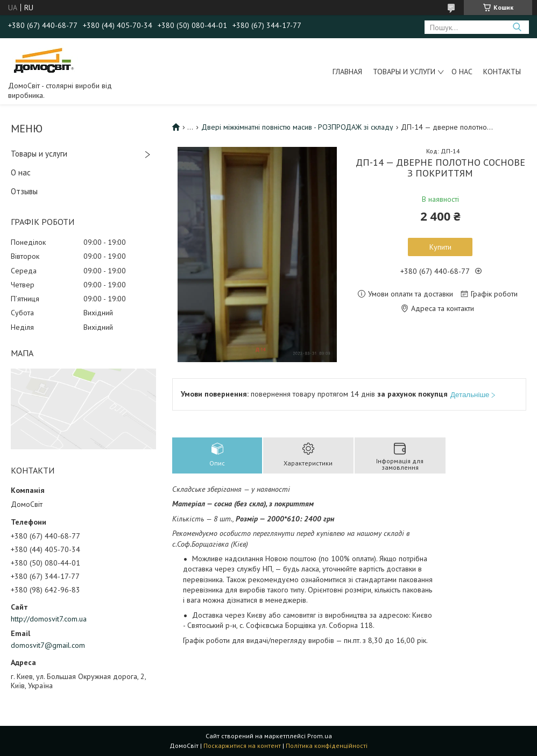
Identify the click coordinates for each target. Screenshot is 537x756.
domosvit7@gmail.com (48, 645)
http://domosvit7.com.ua (49, 619)
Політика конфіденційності (327, 746)
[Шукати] (517, 27)
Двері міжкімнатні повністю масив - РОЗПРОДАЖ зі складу (297, 127)
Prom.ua (320, 736)
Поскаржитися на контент (242, 746)
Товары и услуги (404, 72)
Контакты (502, 72)
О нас (462, 72)
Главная (347, 72)
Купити (440, 247)
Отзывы (24, 191)
